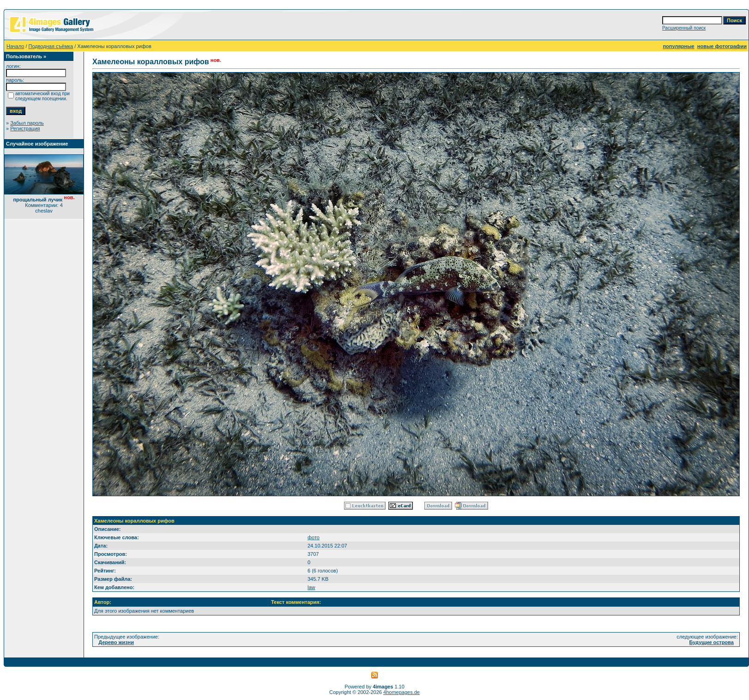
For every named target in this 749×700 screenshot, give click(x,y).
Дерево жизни (116, 642)
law (311, 587)
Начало (15, 46)
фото (314, 537)
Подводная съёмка (51, 46)
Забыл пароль (27, 123)
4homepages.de (402, 692)
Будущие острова (712, 642)
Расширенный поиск (684, 28)
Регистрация (25, 128)
